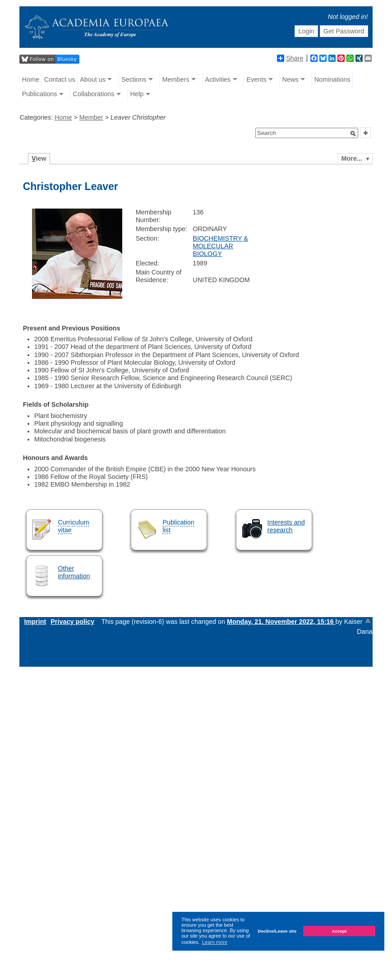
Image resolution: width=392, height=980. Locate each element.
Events (256, 79)
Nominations (332, 79)
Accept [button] (339, 931)
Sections (134, 79)
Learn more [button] (215, 942)
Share (290, 58)
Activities (218, 79)
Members (175, 79)
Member (91, 117)
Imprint (35, 622)
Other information (74, 572)
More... (352, 158)
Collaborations (93, 94)
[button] (353, 134)
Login (306, 31)
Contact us (60, 79)
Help (137, 94)
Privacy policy (72, 622)
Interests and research (286, 526)
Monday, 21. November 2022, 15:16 (281, 622)
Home (31, 79)
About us (93, 79)
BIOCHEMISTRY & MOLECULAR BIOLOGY (220, 246)
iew (39, 158)
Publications (40, 94)
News (291, 79)
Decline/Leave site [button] (277, 931)
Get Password (344, 31)
